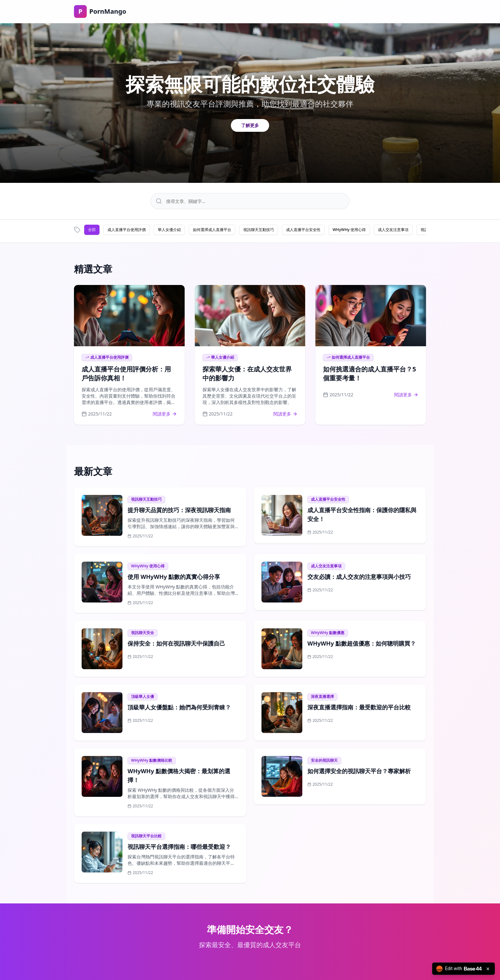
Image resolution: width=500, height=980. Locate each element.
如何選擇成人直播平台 (212, 230)
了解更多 (250, 125)
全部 (92, 230)
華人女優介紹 (169, 230)
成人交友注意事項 (393, 230)
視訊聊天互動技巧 (259, 230)
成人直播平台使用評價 (127, 230)
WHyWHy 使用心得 (349, 230)
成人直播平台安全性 (303, 230)
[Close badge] (488, 969)
